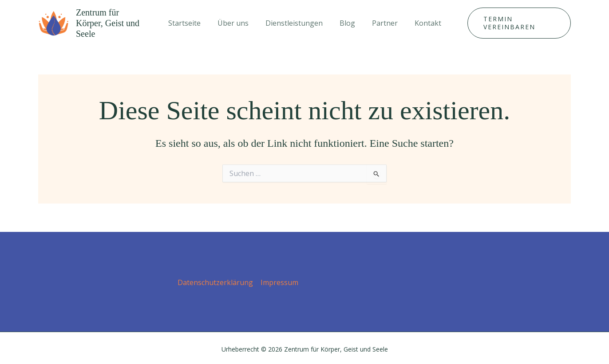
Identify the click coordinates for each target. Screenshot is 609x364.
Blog (346, 21)
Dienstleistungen (295, 21)
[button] (515, 21)
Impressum (279, 279)
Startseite (191, 21)
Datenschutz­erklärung (216, 279)
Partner (381, 21)
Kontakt (421, 21)
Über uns (237, 21)
